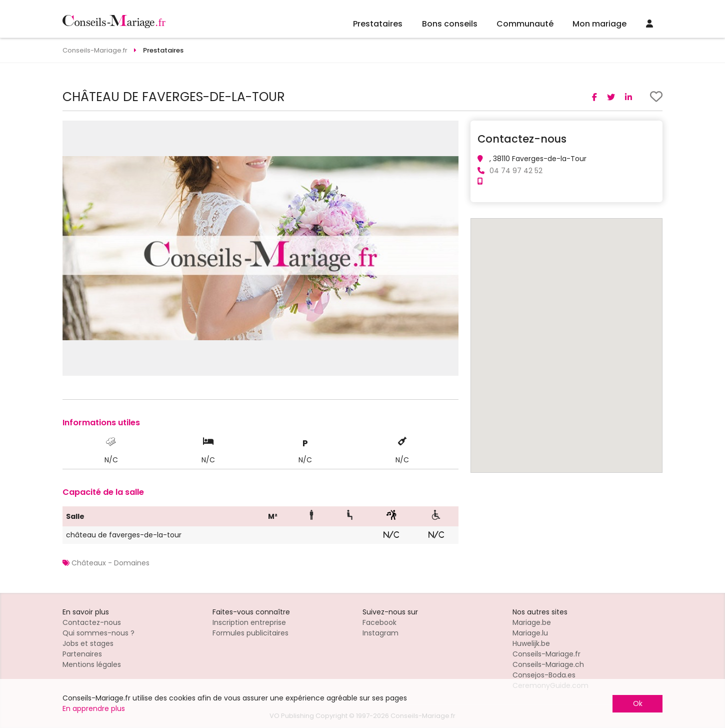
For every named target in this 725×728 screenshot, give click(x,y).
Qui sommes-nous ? (98, 633)
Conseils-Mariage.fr (546, 654)
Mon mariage (599, 24)
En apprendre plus (94, 708)
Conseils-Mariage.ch (548, 664)
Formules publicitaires (250, 633)
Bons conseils (450, 24)
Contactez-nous (92, 622)
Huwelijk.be (531, 643)
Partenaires (82, 654)
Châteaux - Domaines (110, 563)
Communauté (525, 24)
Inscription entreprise (249, 622)
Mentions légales (92, 664)
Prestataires (378, 24)
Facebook (379, 622)
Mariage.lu (530, 633)
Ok (638, 703)
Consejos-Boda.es (544, 675)
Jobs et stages (88, 643)
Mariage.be (532, 622)
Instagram (380, 633)
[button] (449, 130)
